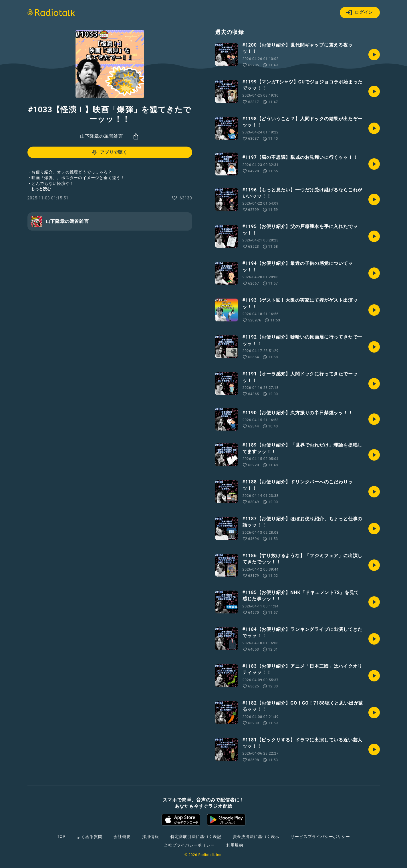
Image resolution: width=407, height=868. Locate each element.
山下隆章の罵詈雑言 (102, 136)
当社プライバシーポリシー (189, 845)
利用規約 (235, 845)
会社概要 (122, 837)
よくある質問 (90, 837)
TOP (61, 837)
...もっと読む (39, 189)
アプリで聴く (109, 152)
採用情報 (151, 837)
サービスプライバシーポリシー (320, 837)
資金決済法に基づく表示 (256, 837)
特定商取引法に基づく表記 (196, 837)
